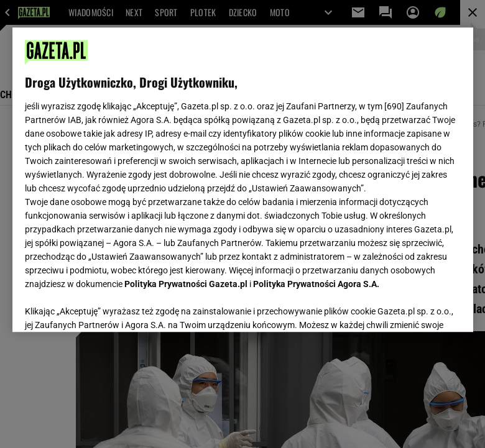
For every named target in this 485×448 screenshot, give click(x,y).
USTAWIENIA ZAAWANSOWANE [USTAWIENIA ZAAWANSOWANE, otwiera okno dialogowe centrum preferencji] (106, 307)
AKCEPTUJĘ (418, 308)
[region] (243, 180)
